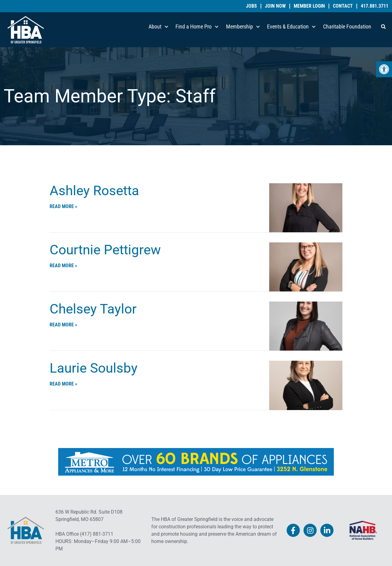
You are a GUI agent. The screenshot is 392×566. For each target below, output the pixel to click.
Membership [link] (243, 27)
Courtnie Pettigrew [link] (105, 250)
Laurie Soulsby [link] (94, 368)
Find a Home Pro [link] (197, 27)
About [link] (158, 27)
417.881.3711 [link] (375, 6)
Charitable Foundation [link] (347, 27)
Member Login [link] (309, 6)
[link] (384, 69)
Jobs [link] (251, 6)
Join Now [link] (275, 6)
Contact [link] (343, 6)
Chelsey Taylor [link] (93, 309)
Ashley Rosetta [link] (94, 191)
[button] (383, 27)
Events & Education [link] (291, 27)
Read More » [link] (63, 206)
